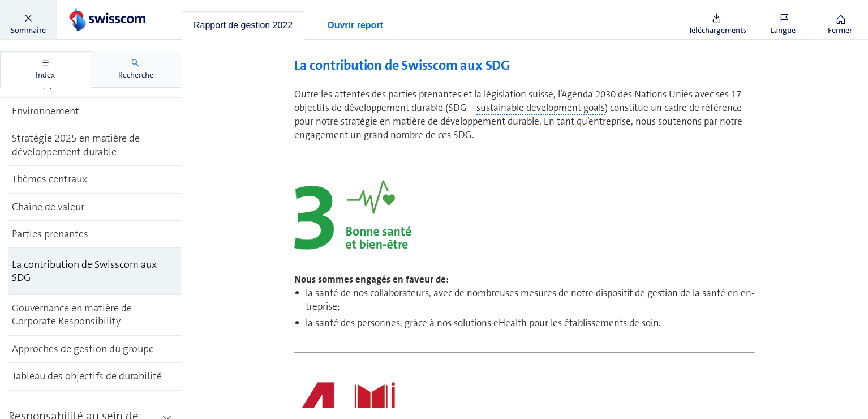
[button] (28, 20)
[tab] (243, 25)
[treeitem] (95, 112)
